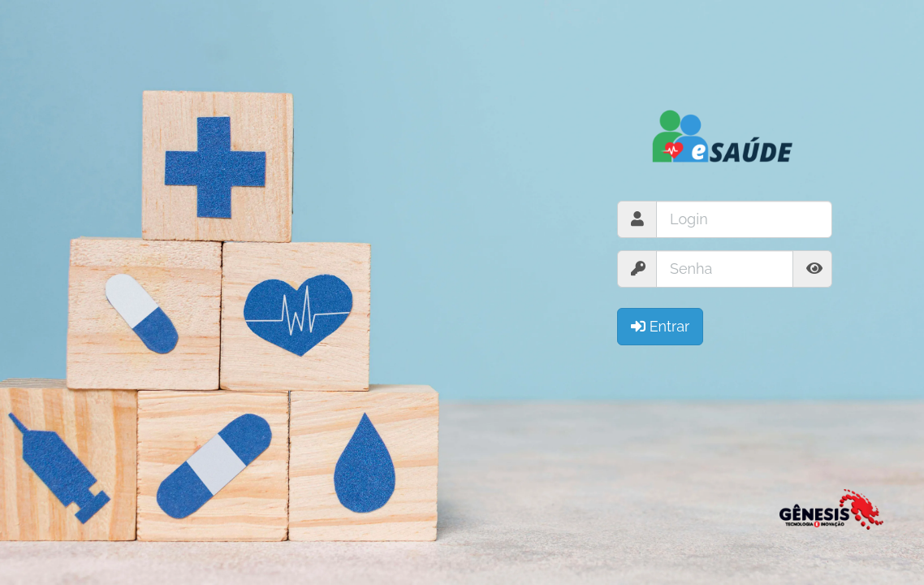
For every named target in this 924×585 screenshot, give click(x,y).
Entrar (660, 326)
